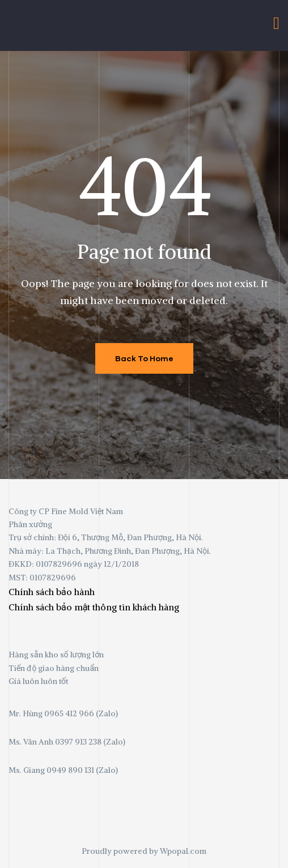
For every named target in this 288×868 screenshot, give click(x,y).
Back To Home (144, 358)
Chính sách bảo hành (52, 592)
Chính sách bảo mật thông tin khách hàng (94, 607)
